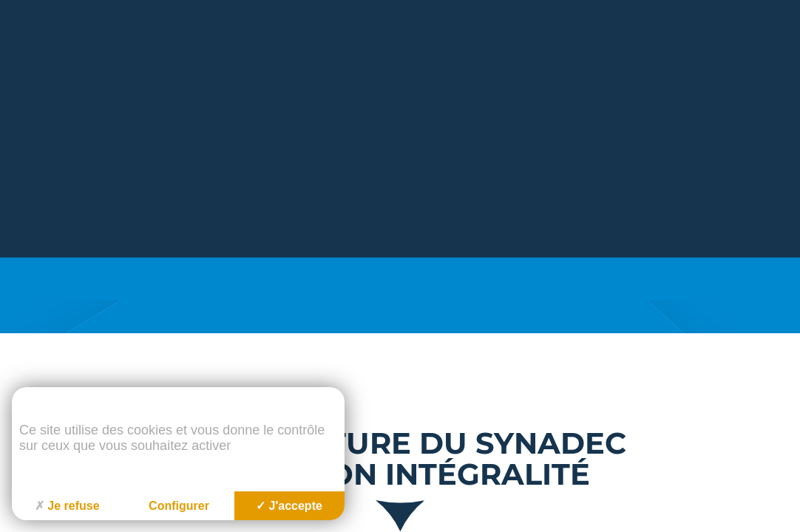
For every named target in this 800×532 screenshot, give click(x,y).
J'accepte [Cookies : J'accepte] (289, 506)
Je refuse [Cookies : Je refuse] (67, 506)
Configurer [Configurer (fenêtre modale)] (179, 506)
